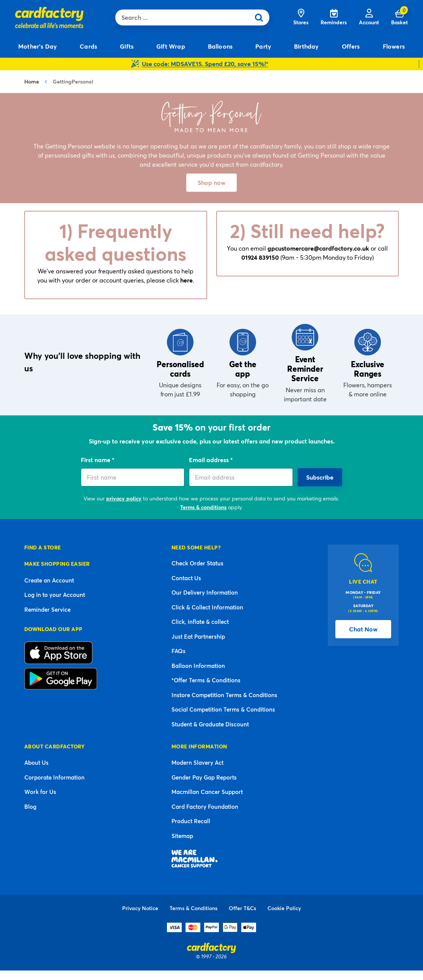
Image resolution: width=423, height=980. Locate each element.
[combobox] (185, 17)
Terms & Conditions (193, 908)
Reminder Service (47, 609)
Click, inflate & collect (200, 622)
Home (32, 81)
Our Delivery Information (205, 592)
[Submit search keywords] (261, 17)
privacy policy (124, 498)
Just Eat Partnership (198, 636)
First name (96, 460)
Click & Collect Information (207, 607)
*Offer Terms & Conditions (206, 680)
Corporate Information (54, 777)
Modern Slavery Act (197, 762)
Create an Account (49, 580)
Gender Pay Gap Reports (204, 777)
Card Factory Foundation (205, 806)
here (186, 280)
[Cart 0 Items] (399, 17)
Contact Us (186, 578)
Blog (30, 806)
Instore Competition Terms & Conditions (224, 695)
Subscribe (320, 477)
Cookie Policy (284, 908)
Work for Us (40, 792)
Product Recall (191, 821)
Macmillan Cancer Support (207, 792)
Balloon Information (198, 666)
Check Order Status (197, 563)
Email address (210, 460)
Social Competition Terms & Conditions (223, 709)
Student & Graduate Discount (210, 724)
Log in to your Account (55, 595)
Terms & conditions (203, 507)
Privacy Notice (140, 908)
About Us (36, 762)
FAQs (178, 651)
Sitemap (182, 836)
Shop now (211, 182)
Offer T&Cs (242, 908)
